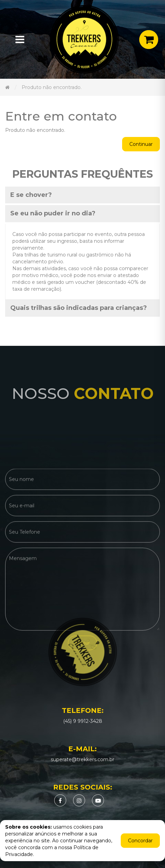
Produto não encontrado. (52, 87)
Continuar (141, 144)
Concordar (140, 841)
